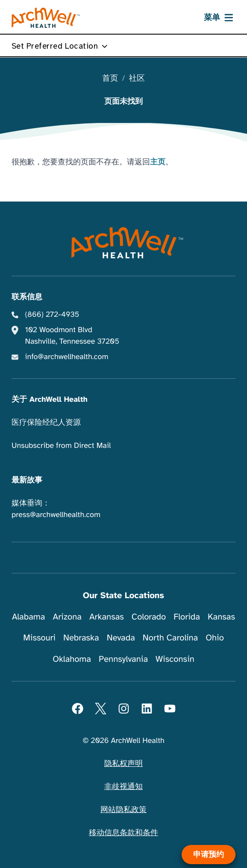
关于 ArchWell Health (50, 400)
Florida (187, 617)
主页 (158, 162)
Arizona (67, 617)
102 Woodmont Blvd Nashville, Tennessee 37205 (72, 336)
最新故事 (27, 480)
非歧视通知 (123, 787)
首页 (110, 79)
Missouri (39, 638)
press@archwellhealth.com (56, 515)
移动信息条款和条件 (123, 833)
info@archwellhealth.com (67, 357)
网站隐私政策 (123, 810)
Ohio (215, 638)
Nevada (121, 638)
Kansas (221, 617)
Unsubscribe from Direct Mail (61, 446)
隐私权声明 (123, 764)
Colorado (149, 617)
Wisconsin (175, 659)
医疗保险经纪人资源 (46, 423)
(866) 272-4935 (52, 315)
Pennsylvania (123, 659)
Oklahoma (72, 659)
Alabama (29, 617)
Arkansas (107, 617)
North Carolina (170, 638)
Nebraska (81, 638)
